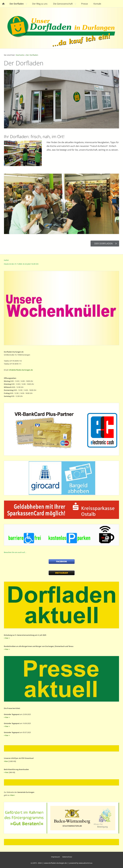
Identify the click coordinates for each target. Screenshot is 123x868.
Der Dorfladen (32, 55)
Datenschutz (67, 857)
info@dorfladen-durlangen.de (21, 370)
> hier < (7, 638)
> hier (6, 772)
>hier (6, 761)
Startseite (20, 55)
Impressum (55, 857)
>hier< (12, 795)
